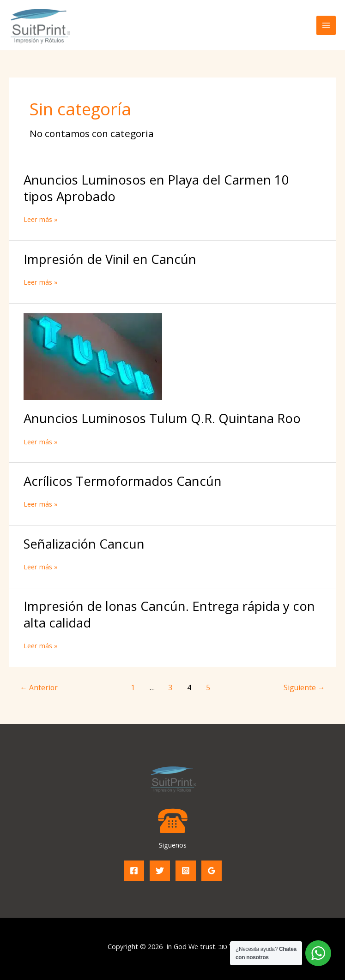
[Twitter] (160, 871)
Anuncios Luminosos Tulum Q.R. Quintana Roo (162, 418)
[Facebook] (134, 871)
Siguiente (304, 687)
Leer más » (41, 220)
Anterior (39, 687)
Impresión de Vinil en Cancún (110, 259)
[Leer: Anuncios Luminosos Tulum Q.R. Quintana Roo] (93, 356)
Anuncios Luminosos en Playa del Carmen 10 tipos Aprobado (156, 188)
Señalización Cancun (84, 544)
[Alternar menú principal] (326, 25)
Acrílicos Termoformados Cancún (123, 481)
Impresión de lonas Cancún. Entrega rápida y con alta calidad (169, 614)
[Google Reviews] (212, 871)
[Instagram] (186, 871)
